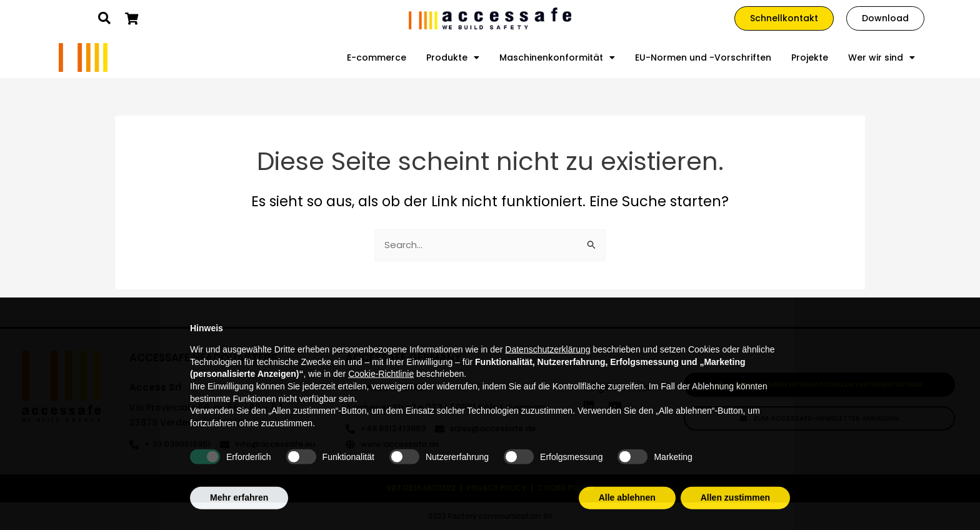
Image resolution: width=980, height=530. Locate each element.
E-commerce (377, 57)
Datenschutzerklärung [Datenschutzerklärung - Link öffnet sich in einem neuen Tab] (547, 377)
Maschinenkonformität (557, 57)
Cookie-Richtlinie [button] (381, 401)
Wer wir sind (882, 57)
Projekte (810, 57)
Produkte (453, 57)
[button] (104, 18)
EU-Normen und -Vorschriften (703, 57)
